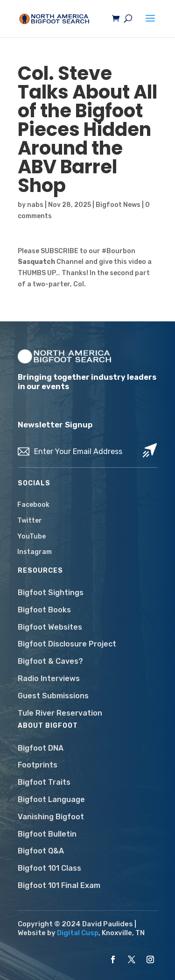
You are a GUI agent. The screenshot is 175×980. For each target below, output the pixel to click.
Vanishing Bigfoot (51, 817)
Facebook (33, 505)
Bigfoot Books (44, 610)
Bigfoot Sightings (51, 593)
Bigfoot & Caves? (50, 661)
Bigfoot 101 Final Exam (59, 885)
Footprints (38, 765)
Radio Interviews (49, 678)
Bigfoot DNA (41, 748)
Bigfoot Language (51, 799)
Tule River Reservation (60, 713)
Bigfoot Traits (44, 782)
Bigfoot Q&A (41, 851)
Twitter (30, 521)
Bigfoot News (118, 205)
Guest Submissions (53, 696)
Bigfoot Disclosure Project (67, 644)
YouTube (31, 536)
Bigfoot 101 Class (49, 868)
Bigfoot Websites (50, 627)
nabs (35, 205)
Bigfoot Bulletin (47, 834)
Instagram (35, 552)
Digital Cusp (78, 933)
